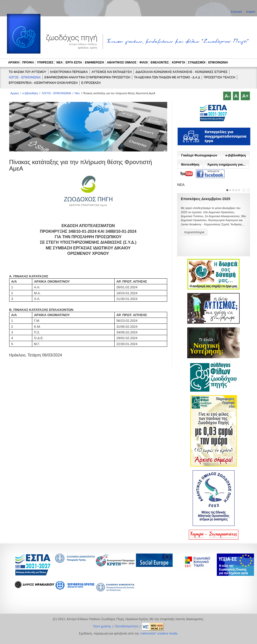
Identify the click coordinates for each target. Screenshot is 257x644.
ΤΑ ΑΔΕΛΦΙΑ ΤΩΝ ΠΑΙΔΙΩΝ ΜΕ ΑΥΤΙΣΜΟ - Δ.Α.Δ (167, 77)
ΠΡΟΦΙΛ (28, 62)
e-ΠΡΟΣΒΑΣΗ (91, 83)
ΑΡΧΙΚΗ (14, 62)
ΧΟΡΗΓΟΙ (178, 62)
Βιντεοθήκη (190, 164)
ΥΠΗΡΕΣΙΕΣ (45, 62)
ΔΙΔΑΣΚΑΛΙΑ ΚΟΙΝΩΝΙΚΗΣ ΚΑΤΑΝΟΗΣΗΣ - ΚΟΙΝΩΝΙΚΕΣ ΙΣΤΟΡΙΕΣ (181, 72)
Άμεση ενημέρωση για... (226, 164)
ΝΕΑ (59, 62)
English (251, 12)
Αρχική (15, 93)
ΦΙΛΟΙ (144, 62)
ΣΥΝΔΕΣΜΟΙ (197, 62)
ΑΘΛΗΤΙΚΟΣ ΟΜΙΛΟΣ (122, 62)
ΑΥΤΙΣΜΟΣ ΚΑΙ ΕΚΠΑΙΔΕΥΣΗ (112, 72)
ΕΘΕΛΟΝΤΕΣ (160, 62)
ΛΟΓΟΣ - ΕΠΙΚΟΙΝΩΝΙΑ (25, 77)
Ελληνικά (237, 12)
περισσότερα (194, 232)
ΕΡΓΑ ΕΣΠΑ (74, 62)
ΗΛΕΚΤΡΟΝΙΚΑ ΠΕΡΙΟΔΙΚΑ (69, 72)
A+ (245, 96)
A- (227, 96)
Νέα (77, 93)
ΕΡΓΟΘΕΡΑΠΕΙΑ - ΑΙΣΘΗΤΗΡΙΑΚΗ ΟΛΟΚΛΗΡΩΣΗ (43, 83)
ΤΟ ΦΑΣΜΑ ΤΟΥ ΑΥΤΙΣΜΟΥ (28, 72)
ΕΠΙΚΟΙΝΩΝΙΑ (218, 62)
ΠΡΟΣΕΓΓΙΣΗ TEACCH (219, 77)
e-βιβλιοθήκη (30, 93)
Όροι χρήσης (102, 626)
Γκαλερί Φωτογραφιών (199, 155)
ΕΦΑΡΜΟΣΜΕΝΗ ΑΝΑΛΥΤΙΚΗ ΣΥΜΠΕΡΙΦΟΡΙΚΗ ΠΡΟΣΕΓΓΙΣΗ (87, 77)
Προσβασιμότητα (127, 626)
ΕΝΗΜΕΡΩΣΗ (94, 62)
